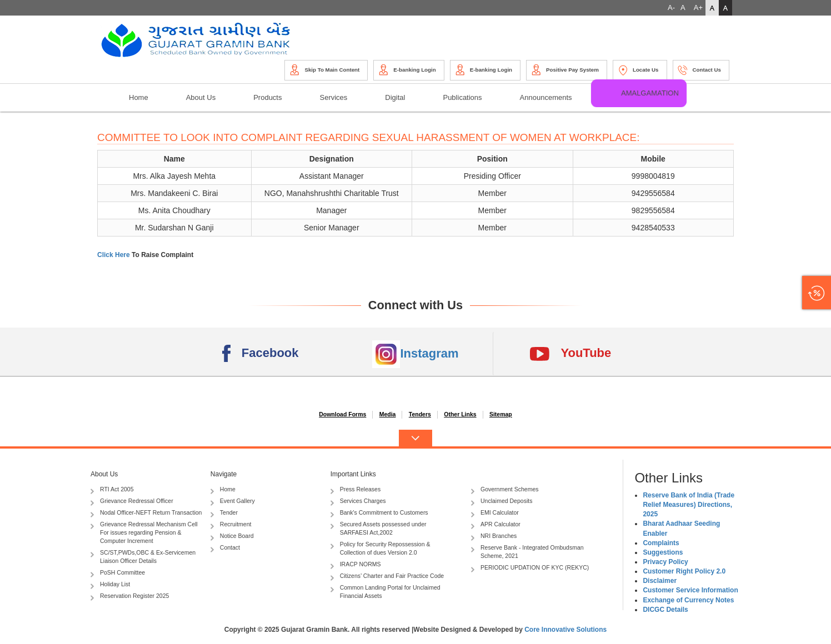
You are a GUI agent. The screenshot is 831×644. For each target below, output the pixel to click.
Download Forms (342, 414)
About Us (201, 97)
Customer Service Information (690, 590)
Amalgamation (650, 93)
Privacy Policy (665, 562)
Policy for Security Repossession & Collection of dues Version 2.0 (381, 548)
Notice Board (232, 537)
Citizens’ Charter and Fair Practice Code (387, 577)
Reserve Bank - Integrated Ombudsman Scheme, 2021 (527, 552)
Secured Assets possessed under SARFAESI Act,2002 (379, 528)
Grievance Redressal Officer (132, 502)
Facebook (261, 354)
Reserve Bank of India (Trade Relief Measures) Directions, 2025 (689, 505)
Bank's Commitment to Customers (379, 513)
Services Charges (358, 502)
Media (388, 414)
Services (333, 97)
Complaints (661, 543)
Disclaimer (660, 581)
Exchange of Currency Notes (688, 600)
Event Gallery (233, 502)
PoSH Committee (118, 573)
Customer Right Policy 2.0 (684, 571)
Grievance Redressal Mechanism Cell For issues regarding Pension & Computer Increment (144, 532)
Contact (225, 548)
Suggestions (663, 552)
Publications (462, 97)
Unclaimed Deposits (502, 502)
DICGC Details (665, 610)
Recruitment (231, 525)
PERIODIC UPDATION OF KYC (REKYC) (530, 568)
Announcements (546, 97)
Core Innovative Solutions (565, 630)
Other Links (460, 414)
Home (139, 97)
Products (267, 97)
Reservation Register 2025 (130, 597)
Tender (224, 513)
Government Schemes (505, 490)
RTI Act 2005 (112, 490)
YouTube (570, 354)
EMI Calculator (495, 513)
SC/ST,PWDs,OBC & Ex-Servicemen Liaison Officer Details (143, 557)
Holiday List (110, 585)
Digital (395, 97)
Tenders (420, 414)
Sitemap (501, 414)
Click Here (114, 255)
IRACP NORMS (356, 565)
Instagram (415, 354)
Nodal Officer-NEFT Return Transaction (146, 513)
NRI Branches (494, 537)
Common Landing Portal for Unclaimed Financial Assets (386, 592)
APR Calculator (496, 525)
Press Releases (356, 490)
